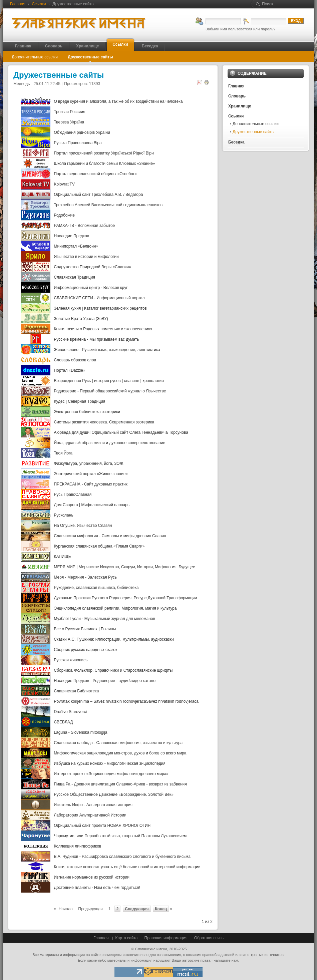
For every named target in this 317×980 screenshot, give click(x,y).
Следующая (137, 909)
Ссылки (39, 4)
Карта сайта (127, 938)
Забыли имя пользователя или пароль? (240, 29)
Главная (18, 4)
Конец (161, 909)
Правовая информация (166, 938)
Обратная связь (209, 938)
